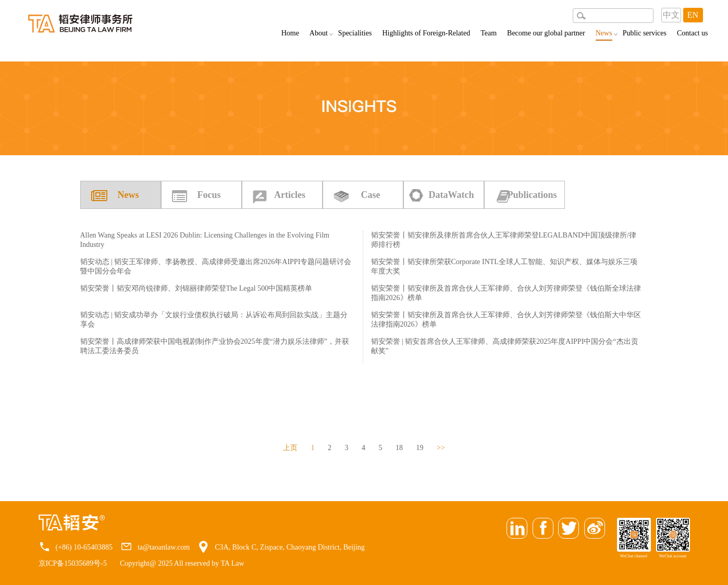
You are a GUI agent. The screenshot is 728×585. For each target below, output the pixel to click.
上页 (290, 448)
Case (371, 195)
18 (399, 448)
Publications (532, 195)
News (604, 34)
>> (441, 448)
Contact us (693, 33)
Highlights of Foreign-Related (426, 33)
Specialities (355, 33)
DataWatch (452, 195)
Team (489, 33)
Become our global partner (546, 33)
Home (290, 33)
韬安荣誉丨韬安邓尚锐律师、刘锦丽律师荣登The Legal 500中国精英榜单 (196, 288)
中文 (671, 15)
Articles (290, 195)
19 (420, 448)
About (319, 33)
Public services (645, 33)
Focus (209, 195)
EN (693, 15)
